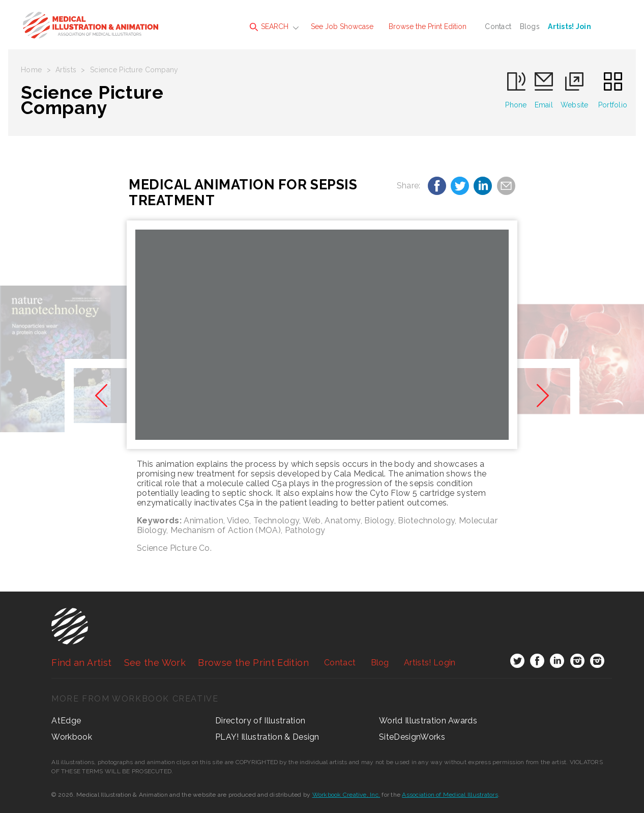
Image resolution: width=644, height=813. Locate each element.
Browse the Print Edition (428, 26)
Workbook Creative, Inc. (346, 795)
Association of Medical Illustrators (450, 795)
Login (430, 663)
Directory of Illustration (260, 721)
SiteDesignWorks (412, 737)
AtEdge (66, 721)
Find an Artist (81, 663)
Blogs (530, 26)
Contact (498, 26)
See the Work (155, 663)
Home (31, 70)
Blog (380, 663)
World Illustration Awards (428, 721)
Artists (66, 70)
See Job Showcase (342, 26)
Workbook (72, 737)
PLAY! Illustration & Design (267, 737)
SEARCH (269, 27)
